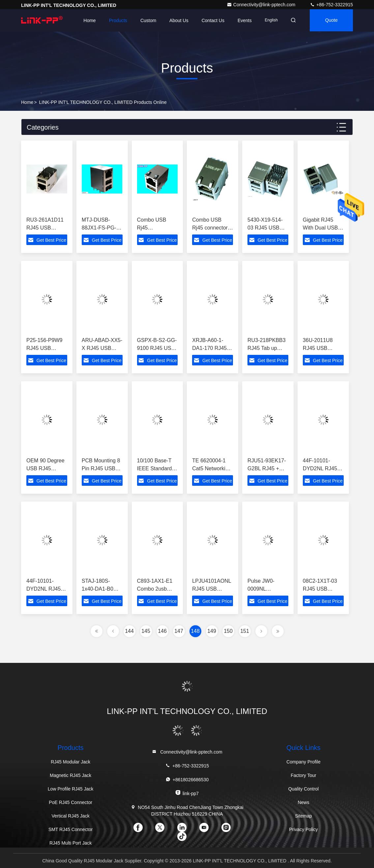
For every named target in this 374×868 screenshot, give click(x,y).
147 (179, 631)
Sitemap (303, 816)
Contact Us (211, 20)
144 (129, 631)
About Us (177, 20)
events (243, 20)
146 (162, 631)
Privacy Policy (303, 829)
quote (331, 20)
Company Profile (303, 762)
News (303, 802)
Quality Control (304, 789)
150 (228, 631)
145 (146, 631)
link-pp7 (187, 793)
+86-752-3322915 (331, 5)
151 (245, 631)
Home (87, 20)
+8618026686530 (187, 779)
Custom (146, 20)
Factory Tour (303, 775)
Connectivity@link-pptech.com (262, 5)
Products (116, 20)
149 (212, 631)
